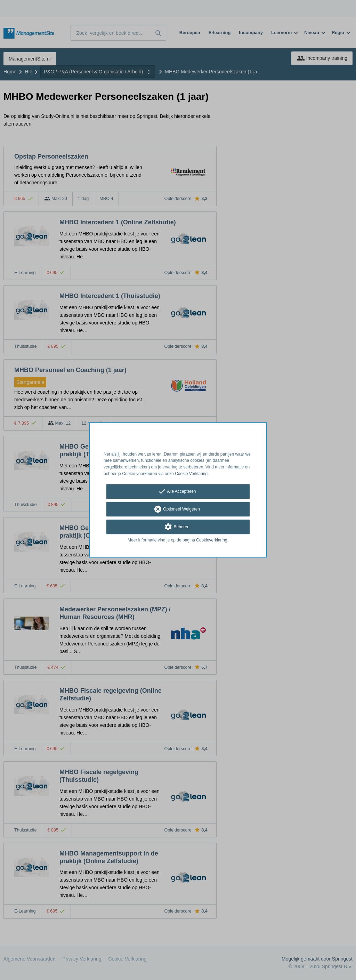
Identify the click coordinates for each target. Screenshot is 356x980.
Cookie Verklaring (191, 474)
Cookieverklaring (212, 540)
